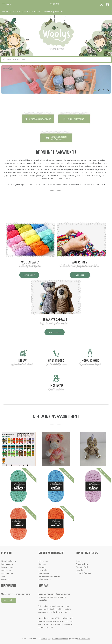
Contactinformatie (84, 573)
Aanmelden (9, 600)
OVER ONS (17, 12)
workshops (65, 179)
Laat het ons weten (60, 184)
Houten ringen (7, 567)
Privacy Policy (45, 579)
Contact (42, 567)
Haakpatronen (7, 573)
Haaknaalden (7, 564)
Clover (81, 166)
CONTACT (5, 12)
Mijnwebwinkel (84, 639)
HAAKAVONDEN (45, 12)
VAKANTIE (59, 12)
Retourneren (44, 573)
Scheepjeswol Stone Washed (43, 166)
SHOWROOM (30, 12)
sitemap (44, 639)
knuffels (49, 172)
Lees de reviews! (47, 594)
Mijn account (44, 561)
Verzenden (43, 570)
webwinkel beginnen (60, 639)
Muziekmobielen (8, 561)
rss (49, 639)
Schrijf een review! (48, 618)
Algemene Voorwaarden (49, 576)
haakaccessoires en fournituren (30, 169)
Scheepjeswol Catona (96, 163)
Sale (3, 576)
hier (61, 597)
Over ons (42, 564)
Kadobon (5, 579)
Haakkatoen (6, 570)
